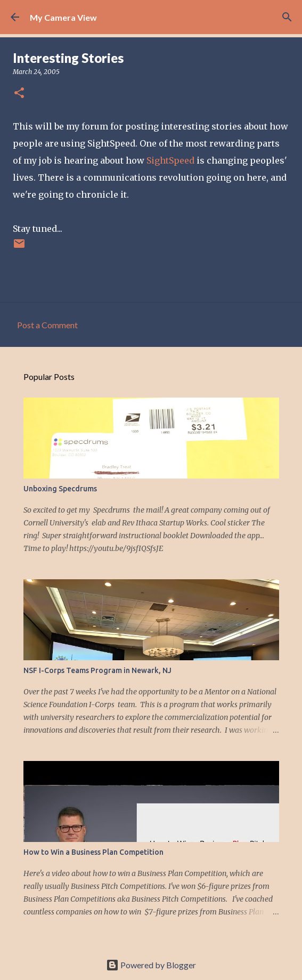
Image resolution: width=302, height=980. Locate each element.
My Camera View (63, 17)
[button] (19, 94)
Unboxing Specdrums (60, 489)
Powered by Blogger (151, 965)
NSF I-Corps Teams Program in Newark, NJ (97, 670)
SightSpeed (170, 160)
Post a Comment (47, 325)
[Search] (287, 17)
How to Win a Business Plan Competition (93, 852)
